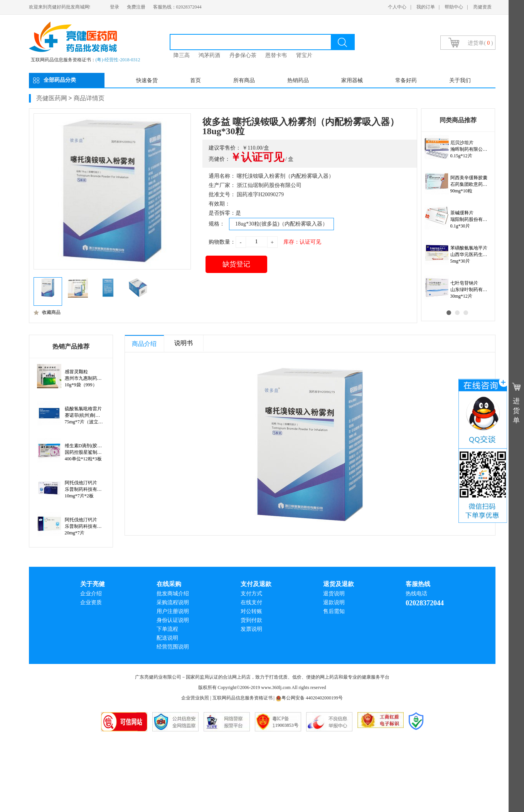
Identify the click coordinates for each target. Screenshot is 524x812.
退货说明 (334, 594)
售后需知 (334, 611)
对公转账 (251, 611)
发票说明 (251, 629)
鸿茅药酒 (209, 55)
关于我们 (460, 80)
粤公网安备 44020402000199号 (309, 698)
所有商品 (244, 80)
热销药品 (298, 80)
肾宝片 (304, 55)
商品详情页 (89, 98)
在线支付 (251, 602)
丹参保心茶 (243, 55)
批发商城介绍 (173, 594)
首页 (195, 80)
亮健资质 (482, 7)
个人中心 (397, 7)
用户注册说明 (173, 611)
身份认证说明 (173, 620)
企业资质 (91, 602)
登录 (115, 7)
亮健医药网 (52, 98)
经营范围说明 (173, 647)
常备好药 (406, 80)
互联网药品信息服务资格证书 (243, 698)
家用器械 (352, 80)
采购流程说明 (173, 602)
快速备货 (147, 80)
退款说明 (334, 602)
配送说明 (167, 638)
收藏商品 (47, 312)
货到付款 (251, 620)
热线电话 (416, 594)
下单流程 (167, 629)
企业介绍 (91, 594)
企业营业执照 (195, 698)
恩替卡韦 (276, 55)
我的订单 (426, 7)
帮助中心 (454, 7)
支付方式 (251, 594)
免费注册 (136, 7)
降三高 (182, 55)
